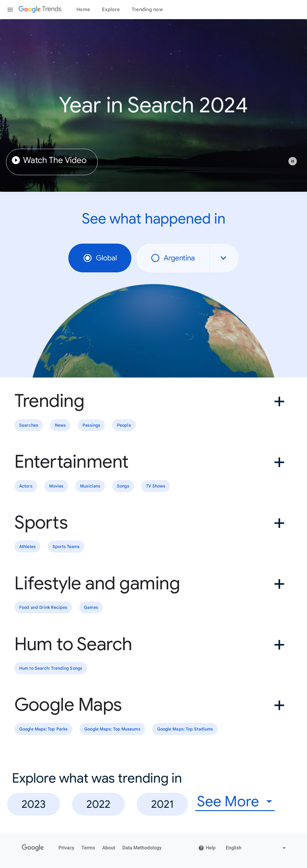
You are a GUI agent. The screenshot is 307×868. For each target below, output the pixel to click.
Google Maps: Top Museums (112, 729)
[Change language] (256, 848)
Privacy (66, 848)
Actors (26, 486)
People (124, 425)
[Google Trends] (40, 10)
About (109, 848)
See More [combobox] (228, 802)
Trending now (147, 10)
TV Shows (156, 486)
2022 (98, 804)
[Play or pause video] (293, 161)
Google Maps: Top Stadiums (185, 729)
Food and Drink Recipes (43, 607)
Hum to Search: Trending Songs (51, 668)
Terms (88, 848)
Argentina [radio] (173, 258)
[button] (296, 164)
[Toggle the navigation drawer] (10, 10)
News (60, 425)
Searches (29, 425)
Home (83, 10)
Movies (56, 486)
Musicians (90, 486)
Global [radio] (100, 258)
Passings (91, 425)
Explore (111, 10)
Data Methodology (142, 848)
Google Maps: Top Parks (43, 729)
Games (91, 607)
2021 (162, 804)
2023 (34, 804)
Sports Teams (66, 547)
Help (207, 848)
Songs (123, 486)
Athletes (27, 547)
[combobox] (224, 258)
